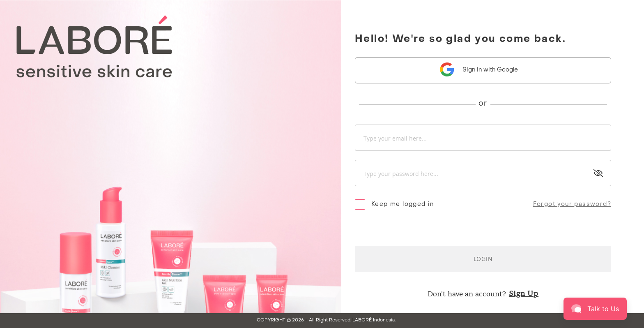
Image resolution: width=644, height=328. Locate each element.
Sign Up (524, 293)
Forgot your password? (572, 204)
